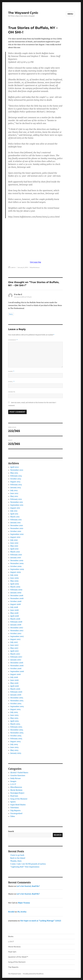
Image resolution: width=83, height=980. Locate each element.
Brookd (11, 912)
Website (12, 392)
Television (15, 808)
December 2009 (17, 560)
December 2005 (17, 698)
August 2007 (15, 639)
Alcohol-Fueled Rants (19, 773)
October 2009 (16, 566)
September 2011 (17, 505)
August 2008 (15, 604)
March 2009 (15, 587)
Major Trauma (24, 903)
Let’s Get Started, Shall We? (28, 886)
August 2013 (15, 482)
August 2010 (15, 537)
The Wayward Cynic (23, 13)
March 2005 (15, 724)
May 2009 (14, 581)
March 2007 (15, 654)
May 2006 (14, 683)
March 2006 (15, 689)
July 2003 (14, 744)
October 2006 (16, 668)
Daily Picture (15, 778)
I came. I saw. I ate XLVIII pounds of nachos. (28, 864)
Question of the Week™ (18, 957)
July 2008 (14, 607)
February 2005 (16, 727)
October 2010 (16, 531)
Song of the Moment (19, 799)
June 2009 (14, 578)
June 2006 (14, 680)
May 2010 (14, 546)
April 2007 (14, 651)
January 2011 (15, 523)
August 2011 (15, 508)
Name (11, 371)
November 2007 (17, 631)
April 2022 (15, 467)
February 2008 (16, 622)
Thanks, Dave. (16, 861)
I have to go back (17, 855)
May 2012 (14, 496)
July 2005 (14, 712)
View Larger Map (35, 262)
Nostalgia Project (17, 793)
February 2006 (16, 692)
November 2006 (17, 666)
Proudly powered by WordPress (33, 974)
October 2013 (16, 479)
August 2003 (15, 741)
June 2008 (14, 610)
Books (11, 936)
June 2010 (14, 543)
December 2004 (17, 730)
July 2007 (14, 642)
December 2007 (17, 628)
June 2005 (14, 715)
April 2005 (15, 721)
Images (13, 781)
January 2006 (16, 695)
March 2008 (15, 619)
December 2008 (17, 596)
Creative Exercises (18, 775)
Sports (13, 802)
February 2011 (16, 520)
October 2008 (16, 601)
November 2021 (17, 470)
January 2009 (16, 593)
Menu (70, 14)
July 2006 (14, 677)
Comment (13, 340)
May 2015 (14, 473)
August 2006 (16, 674)
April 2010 (14, 549)
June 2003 (14, 747)
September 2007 (17, 636)
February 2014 (16, 476)
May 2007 (14, 648)
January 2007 (16, 660)
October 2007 (16, 633)
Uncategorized (16, 813)
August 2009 (16, 572)
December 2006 (17, 663)
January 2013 (16, 487)
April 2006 (15, 686)
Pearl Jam (14, 796)
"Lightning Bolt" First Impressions (25, 867)
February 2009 (16, 590)
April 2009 (15, 584)
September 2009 (17, 569)
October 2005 (16, 704)
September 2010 (17, 534)
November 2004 (17, 733)
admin (13, 267)
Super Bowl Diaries (18, 805)
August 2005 (15, 709)
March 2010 (15, 552)
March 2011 (15, 517)
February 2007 (16, 657)
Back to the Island (18, 858)
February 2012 (16, 499)
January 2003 (16, 753)
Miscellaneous (35, 267)
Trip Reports (15, 810)
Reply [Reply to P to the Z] (11, 314)
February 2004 (16, 739)
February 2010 (16, 555)
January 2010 (16, 558)
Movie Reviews (16, 790)
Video (13, 816)
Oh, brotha (22, 912)
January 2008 (16, 625)
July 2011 (14, 511)
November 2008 (17, 598)
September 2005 (17, 706)
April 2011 (14, 514)
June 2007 (14, 645)
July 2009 (14, 575)
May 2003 (14, 750)
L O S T (13, 784)
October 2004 (16, 736)
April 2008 (15, 616)
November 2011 (17, 502)
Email (11, 382)
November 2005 (17, 701)
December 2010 (17, 525)
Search (11, 831)
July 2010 (14, 540)
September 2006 (17, 671)
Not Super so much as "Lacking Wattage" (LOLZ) (41, 921)
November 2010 (17, 528)
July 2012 (14, 490)
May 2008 (14, 613)
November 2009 (17, 563)
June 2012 (14, 493)
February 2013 (16, 485)
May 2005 (14, 718)
